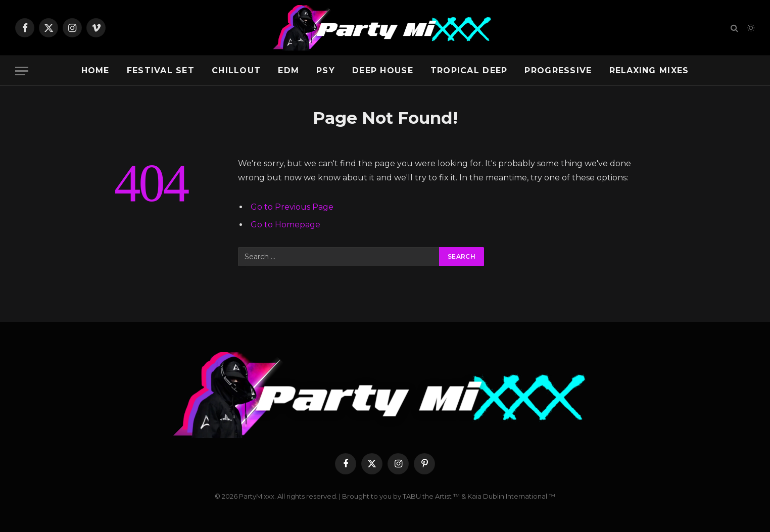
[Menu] (22, 71)
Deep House (383, 70)
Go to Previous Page (292, 207)
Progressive (558, 70)
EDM (288, 70)
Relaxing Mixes (649, 70)
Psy (326, 70)
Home (95, 70)
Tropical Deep (469, 70)
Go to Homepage (285, 225)
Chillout (236, 70)
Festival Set (161, 70)
